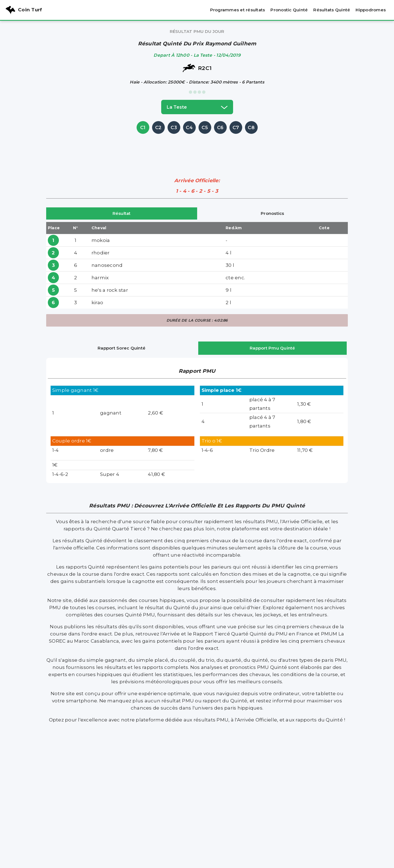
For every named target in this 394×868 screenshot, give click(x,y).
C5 (205, 127)
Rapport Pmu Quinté (272, 348)
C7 (236, 127)
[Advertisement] (197, 148)
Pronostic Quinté (289, 10)
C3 (174, 127)
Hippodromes (371, 10)
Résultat (122, 213)
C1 (143, 127)
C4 (189, 127)
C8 (251, 127)
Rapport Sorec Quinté (122, 348)
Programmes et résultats (238, 10)
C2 (158, 127)
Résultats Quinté (332, 10)
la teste (197, 107)
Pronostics (272, 213)
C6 (220, 127)
